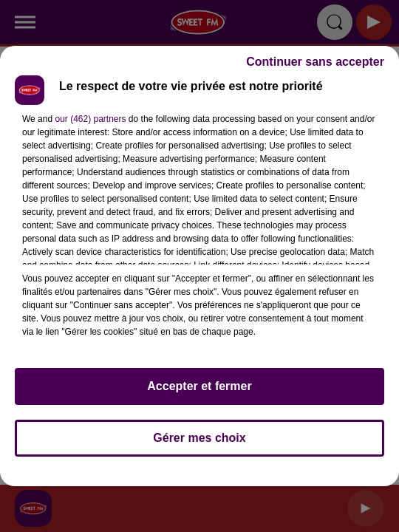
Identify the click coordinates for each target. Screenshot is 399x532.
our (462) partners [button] (90, 119)
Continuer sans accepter (315, 62)
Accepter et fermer (199, 386)
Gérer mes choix (199, 438)
